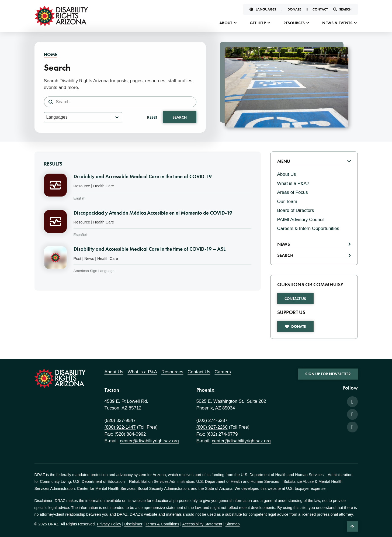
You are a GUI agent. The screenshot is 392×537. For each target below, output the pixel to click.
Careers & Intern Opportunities (308, 228)
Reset (152, 117)
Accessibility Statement (202, 524)
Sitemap (233, 524)
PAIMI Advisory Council (301, 220)
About (226, 23)
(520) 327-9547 (120, 420)
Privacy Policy (109, 524)
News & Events (337, 23)
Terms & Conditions (162, 524)
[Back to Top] (352, 526)
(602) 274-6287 (212, 420)
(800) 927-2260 (212, 427)
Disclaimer (133, 524)
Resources (294, 23)
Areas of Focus (293, 192)
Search (180, 117)
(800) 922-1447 (120, 427)
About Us (287, 174)
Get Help (258, 23)
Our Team (287, 202)
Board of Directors (296, 210)
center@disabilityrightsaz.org (149, 441)
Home (51, 54)
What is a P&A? (293, 183)
